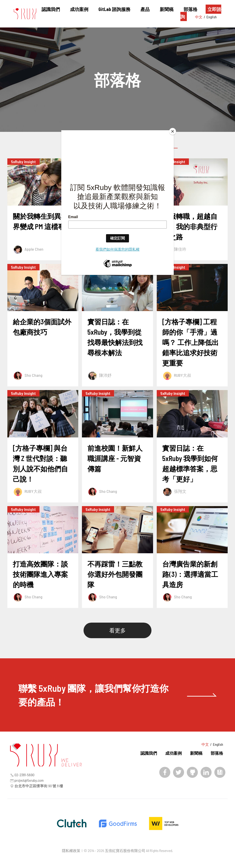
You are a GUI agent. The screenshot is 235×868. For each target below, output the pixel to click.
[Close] (173, 131)
